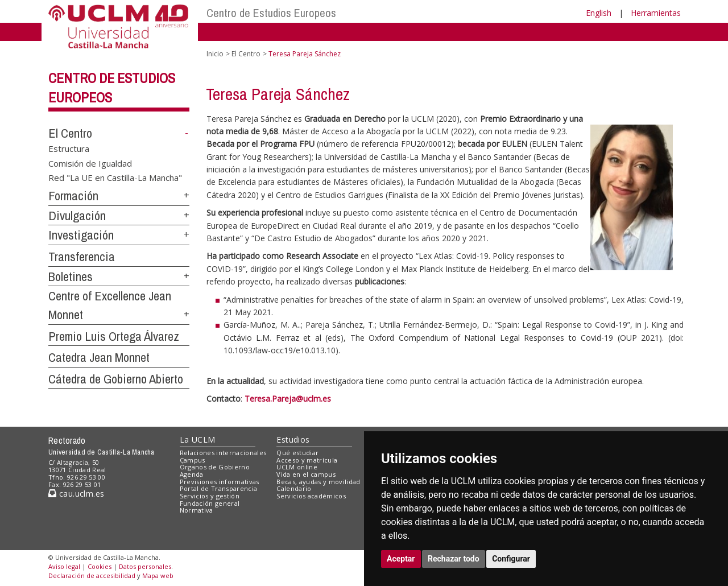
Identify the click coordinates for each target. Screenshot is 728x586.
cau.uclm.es (76, 494)
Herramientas (656, 13)
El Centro (70, 133)
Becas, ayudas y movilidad (318, 482)
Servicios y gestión (210, 496)
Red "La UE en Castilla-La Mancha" (115, 178)
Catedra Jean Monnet (99, 357)
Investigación (81, 235)
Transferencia (82, 257)
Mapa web (158, 575)
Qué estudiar (297, 453)
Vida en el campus (306, 474)
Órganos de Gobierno (215, 467)
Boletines (71, 277)
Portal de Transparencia (219, 488)
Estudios (293, 439)
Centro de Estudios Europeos (271, 13)
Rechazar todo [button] (454, 559)
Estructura (69, 148)
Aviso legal (64, 566)
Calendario (294, 488)
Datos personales (145, 566)
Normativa (197, 510)
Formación (73, 196)
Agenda (192, 474)
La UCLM (198, 439)
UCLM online (297, 467)
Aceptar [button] (401, 559)
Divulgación (77, 216)
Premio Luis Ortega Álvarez (114, 336)
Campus (193, 460)
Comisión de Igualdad (90, 163)
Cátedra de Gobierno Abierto (116, 379)
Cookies (100, 566)
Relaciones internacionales (223, 453)
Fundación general (210, 503)
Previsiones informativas (220, 482)
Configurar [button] (511, 559)
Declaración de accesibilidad (92, 575)
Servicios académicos (311, 496)
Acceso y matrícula (307, 460)
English (599, 13)
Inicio (215, 54)
